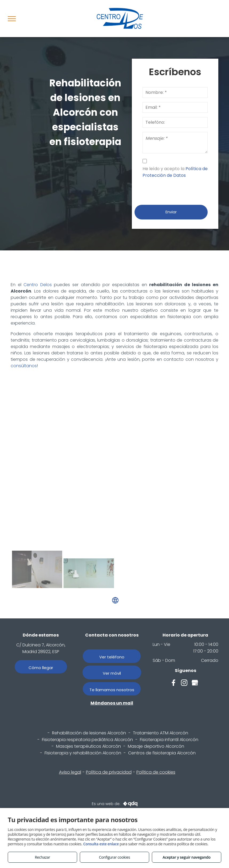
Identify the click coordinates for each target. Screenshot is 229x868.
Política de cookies (156, 772)
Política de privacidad (109, 772)
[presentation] (183, 189)
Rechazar (42, 857)
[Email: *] (175, 107)
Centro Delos (38, 285)
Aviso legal (70, 772)
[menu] (12, 19)
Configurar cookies (115, 857)
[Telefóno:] (175, 122)
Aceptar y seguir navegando (186, 857)
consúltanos (24, 366)
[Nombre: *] (175, 93)
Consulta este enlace (101, 844)
